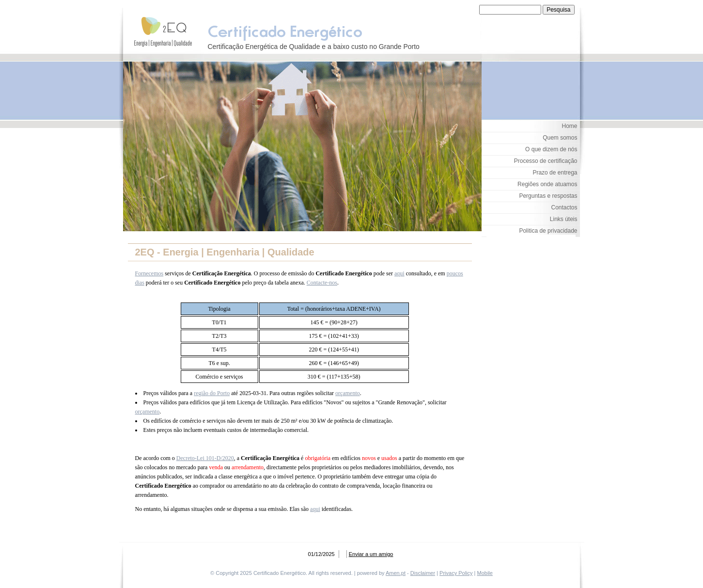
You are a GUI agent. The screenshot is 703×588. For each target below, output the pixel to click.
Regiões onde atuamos (547, 184)
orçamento (348, 393)
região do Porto (212, 393)
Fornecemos (149, 273)
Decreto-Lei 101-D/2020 (205, 458)
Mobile (485, 573)
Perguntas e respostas (548, 196)
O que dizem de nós (551, 149)
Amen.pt (396, 573)
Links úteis (564, 219)
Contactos (564, 207)
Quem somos (560, 138)
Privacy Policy (456, 573)
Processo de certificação (546, 161)
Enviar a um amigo (371, 554)
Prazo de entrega (555, 173)
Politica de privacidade (548, 231)
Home (569, 126)
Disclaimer (423, 573)
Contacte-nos (322, 283)
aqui (399, 273)
